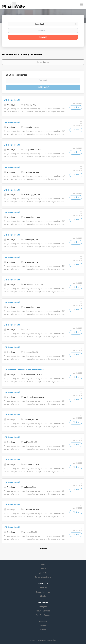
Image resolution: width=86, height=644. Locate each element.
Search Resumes (43, 592)
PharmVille (52, 640)
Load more (43, 548)
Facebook (43, 622)
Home (43, 565)
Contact (43, 569)
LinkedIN (43, 626)
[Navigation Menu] (82, 4)
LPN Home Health (12, 100)
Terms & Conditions (43, 577)
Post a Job (43, 588)
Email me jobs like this (16, 75)
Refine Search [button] (43, 62)
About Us (43, 573)
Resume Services (43, 611)
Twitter (43, 630)
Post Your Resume (43, 615)
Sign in (43, 596)
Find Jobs (43, 37)
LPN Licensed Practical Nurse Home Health (24, 370)
